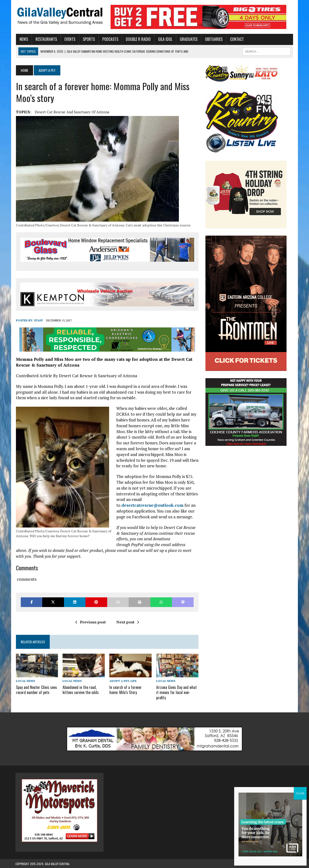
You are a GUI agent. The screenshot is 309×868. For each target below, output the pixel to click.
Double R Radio (138, 39)
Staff (38, 321)
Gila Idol (165, 39)
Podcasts (110, 39)
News (23, 39)
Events (69, 39)
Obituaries (213, 39)
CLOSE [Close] (300, 793)
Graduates (188, 39)
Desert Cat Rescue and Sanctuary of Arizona (72, 112)
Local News (25, 681)
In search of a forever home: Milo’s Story (130, 690)
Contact (236, 39)
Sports (88, 39)
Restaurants (46, 39)
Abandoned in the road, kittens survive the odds (80, 690)
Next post (127, 622)
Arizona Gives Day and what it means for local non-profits (176, 692)
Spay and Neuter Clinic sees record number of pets (36, 690)
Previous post (90, 622)
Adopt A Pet (119, 681)
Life (134, 681)
